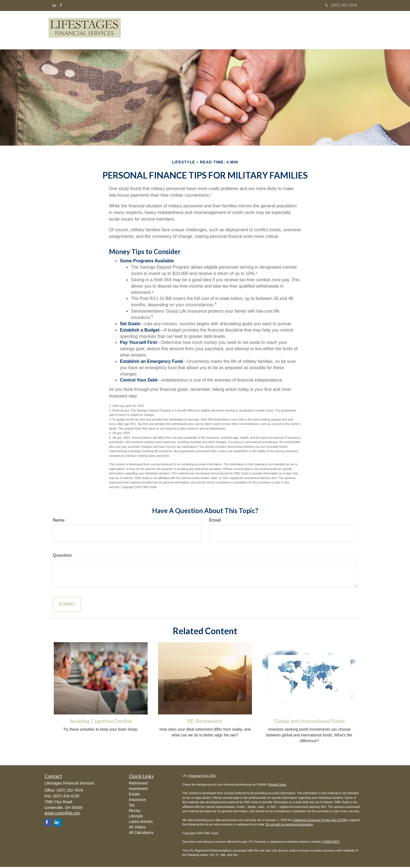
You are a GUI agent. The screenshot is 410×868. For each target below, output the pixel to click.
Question (62, 556)
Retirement (138, 784)
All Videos (137, 828)
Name (59, 521)
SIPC (336, 843)
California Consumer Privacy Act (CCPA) (320, 821)
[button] (207, 30)
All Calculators (141, 834)
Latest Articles (141, 823)
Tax (132, 806)
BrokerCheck (277, 786)
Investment (138, 790)
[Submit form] (67, 606)
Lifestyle (136, 817)
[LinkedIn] (54, 5)
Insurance (137, 801)
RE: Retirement (205, 722)
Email (215, 521)
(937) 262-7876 (341, 5)
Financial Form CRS (202, 777)
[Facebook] (61, 5)
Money (135, 812)
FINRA (327, 843)
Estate (134, 795)
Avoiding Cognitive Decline (101, 722)
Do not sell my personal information (289, 825)
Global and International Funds (309, 722)
